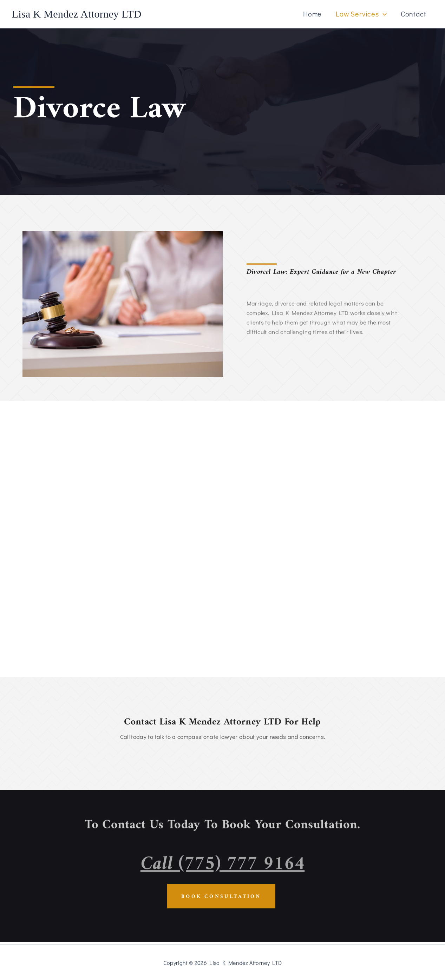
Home (312, 14)
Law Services (361, 14)
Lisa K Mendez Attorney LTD (77, 14)
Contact (414, 14)
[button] (383, 14)
